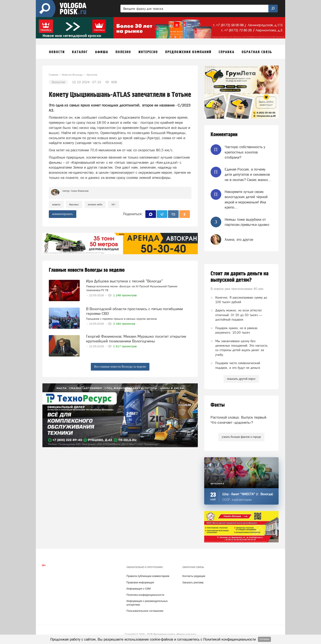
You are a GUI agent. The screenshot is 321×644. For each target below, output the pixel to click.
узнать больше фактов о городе (241, 437)
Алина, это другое (239, 239)
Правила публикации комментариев (148, 576)
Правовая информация (140, 583)
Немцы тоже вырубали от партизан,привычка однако (247, 222)
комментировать (63, 214)
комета (56, 204)
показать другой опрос (241, 379)
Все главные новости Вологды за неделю (120, 367)
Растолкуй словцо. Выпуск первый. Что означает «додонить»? (239, 420)
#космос (74, 204)
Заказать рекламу (193, 583)
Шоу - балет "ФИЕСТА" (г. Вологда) (248, 494)
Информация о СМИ (139, 589)
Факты (218, 405)
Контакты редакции (194, 576)
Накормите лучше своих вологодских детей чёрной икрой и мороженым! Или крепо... (246, 199)
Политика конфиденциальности (145, 595)
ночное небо (95, 204)
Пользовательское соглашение (145, 611)
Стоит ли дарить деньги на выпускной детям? (240, 277)
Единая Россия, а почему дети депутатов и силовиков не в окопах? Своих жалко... (248, 175)
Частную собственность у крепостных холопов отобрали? (245, 152)
